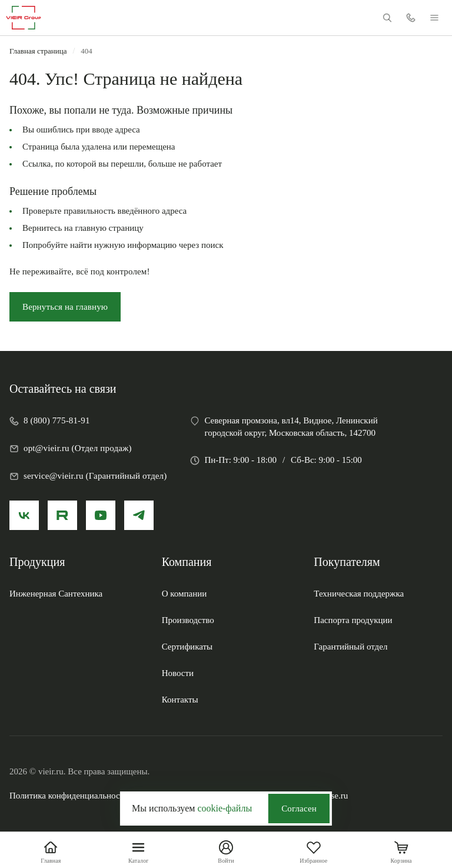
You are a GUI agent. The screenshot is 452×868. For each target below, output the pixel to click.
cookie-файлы (225, 808)
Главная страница (38, 51)
